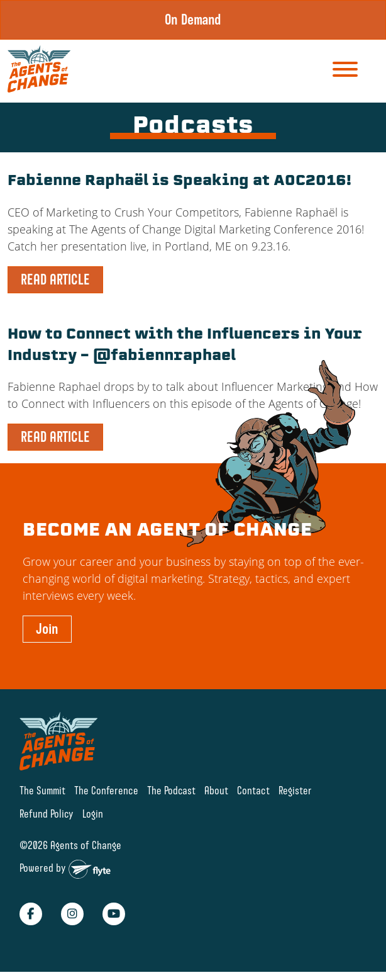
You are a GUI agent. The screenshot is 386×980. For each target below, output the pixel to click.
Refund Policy (47, 814)
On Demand (193, 20)
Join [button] (47, 629)
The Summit (42, 790)
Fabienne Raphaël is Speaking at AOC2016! (179, 182)
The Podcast (171, 790)
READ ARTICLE (55, 279)
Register (295, 790)
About (216, 790)
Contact (253, 790)
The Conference (106, 790)
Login (93, 814)
